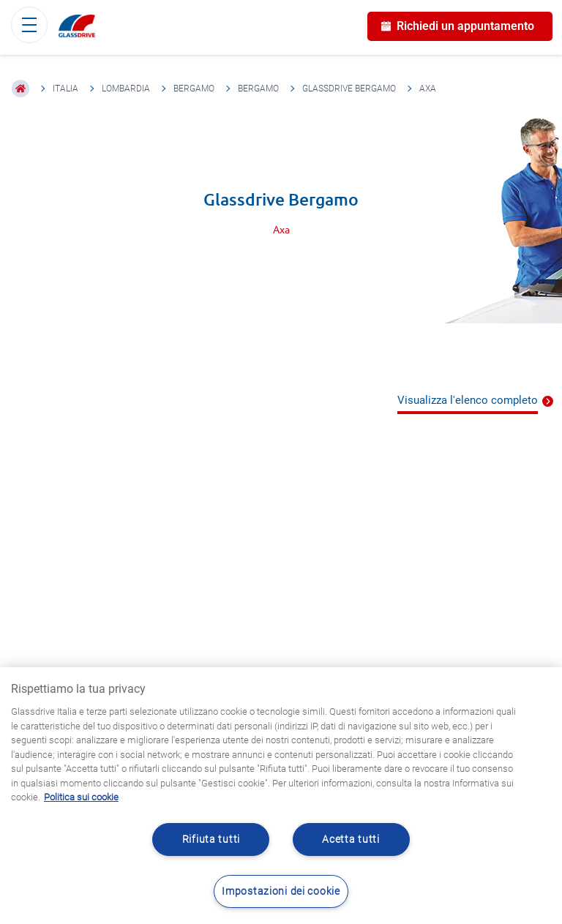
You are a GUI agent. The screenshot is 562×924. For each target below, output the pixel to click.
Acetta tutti (351, 840)
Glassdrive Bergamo (349, 89)
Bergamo (194, 89)
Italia (65, 89)
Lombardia (126, 89)
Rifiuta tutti (211, 840)
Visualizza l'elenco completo (468, 400)
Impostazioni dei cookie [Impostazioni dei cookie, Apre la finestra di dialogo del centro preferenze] (281, 891)
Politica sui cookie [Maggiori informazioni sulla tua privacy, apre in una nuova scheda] (81, 797)
